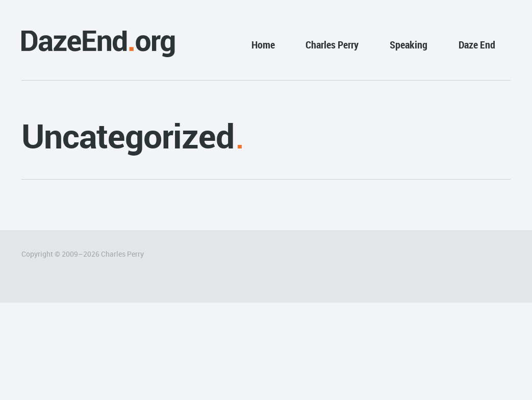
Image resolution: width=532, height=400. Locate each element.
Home (263, 45)
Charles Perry (332, 45)
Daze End (477, 45)
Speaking (409, 45)
